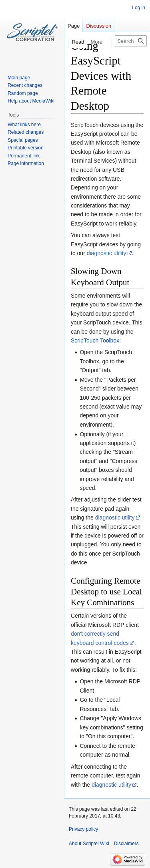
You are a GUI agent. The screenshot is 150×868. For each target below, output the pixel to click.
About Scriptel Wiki (89, 844)
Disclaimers (126, 844)
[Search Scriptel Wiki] (131, 41)
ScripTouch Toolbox (95, 340)
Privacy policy (83, 829)
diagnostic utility (107, 253)
